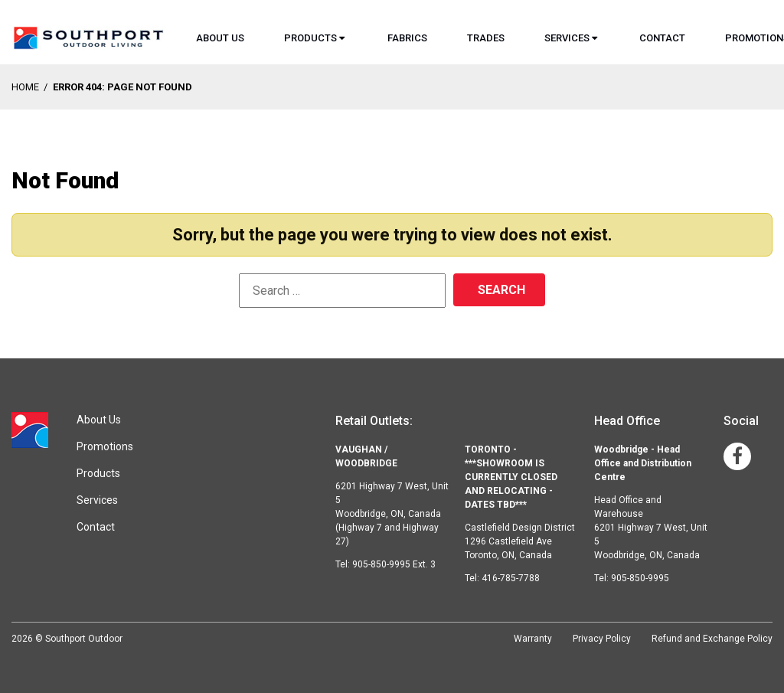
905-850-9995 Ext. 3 (394, 564)
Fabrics (407, 38)
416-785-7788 (511, 578)
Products (310, 38)
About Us (220, 38)
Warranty (533, 639)
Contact (662, 38)
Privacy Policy (602, 639)
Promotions (105, 446)
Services (567, 38)
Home (25, 87)
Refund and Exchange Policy (712, 639)
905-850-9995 (640, 578)
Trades (486, 38)
